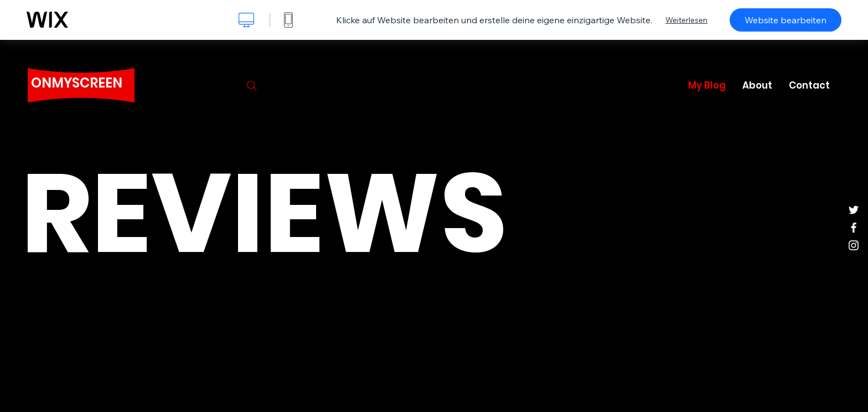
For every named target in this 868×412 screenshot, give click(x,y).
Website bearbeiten (786, 20)
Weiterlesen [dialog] (686, 20)
